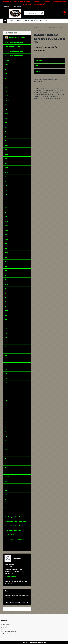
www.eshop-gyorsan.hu (38, 642)
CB (61, 27)
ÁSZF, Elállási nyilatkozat (30, 21)
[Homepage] (5, 21)
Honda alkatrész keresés (50, 27)
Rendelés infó (44, 21)
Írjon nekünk (11, 576)
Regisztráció (17, 6)
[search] (42, 13)
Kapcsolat (12, 21)
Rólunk (19, 21)
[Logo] (15, 13)
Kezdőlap (37, 27)
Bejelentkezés (6, 6)
